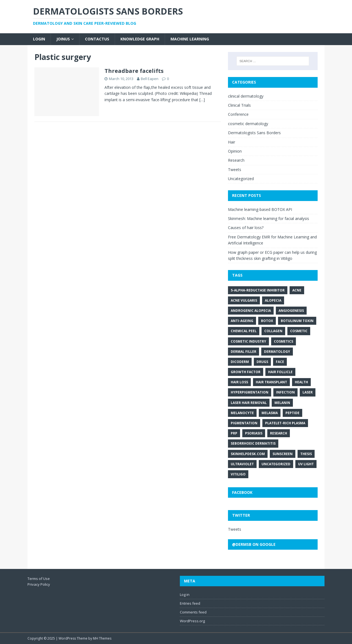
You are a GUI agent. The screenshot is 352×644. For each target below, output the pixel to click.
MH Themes (102, 638)
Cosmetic (299, 331)
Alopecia (273, 300)
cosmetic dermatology (248, 124)
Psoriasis (254, 433)
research (279, 433)
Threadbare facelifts (134, 71)
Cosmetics (284, 341)
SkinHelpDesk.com (248, 454)
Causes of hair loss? (246, 228)
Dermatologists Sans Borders (254, 133)
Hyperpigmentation (250, 392)
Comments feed (193, 612)
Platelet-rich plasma (285, 423)
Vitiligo (238, 474)
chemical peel (244, 331)
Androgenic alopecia (251, 311)
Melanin (282, 403)
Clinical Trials (239, 105)
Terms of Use (39, 579)
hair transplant (271, 382)
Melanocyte (242, 413)
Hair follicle (280, 372)
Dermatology (277, 352)
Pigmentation (244, 423)
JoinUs (63, 39)
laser (308, 392)
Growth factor (246, 372)
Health (301, 382)
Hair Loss (239, 382)
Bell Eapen (150, 79)
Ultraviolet (242, 464)
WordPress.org (192, 621)
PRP (234, 433)
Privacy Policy (39, 584)
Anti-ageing (242, 321)
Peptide (292, 413)
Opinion (235, 151)
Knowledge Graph (140, 39)
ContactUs (97, 39)
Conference (238, 114)
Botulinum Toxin (297, 321)
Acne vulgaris (244, 300)
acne (297, 290)
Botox (267, 321)
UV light (306, 464)
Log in (185, 595)
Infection (285, 392)
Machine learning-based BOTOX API (260, 209)
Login (39, 39)
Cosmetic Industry (248, 341)
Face (280, 362)
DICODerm (240, 362)
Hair (232, 142)
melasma (270, 413)
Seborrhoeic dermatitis (253, 443)
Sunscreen (283, 454)
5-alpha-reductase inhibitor (258, 290)
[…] (202, 100)
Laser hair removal (249, 403)
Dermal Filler (244, 352)
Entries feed (190, 603)
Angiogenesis (291, 311)
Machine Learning (190, 39)
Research (236, 160)
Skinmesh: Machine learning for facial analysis (269, 218)
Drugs (262, 362)
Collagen (273, 331)
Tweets (235, 170)
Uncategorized (241, 179)
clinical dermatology (246, 96)
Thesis (306, 454)
